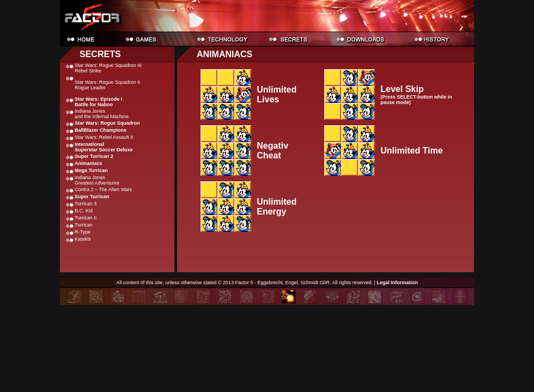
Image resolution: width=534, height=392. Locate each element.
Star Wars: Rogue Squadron (107, 123)
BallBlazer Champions (101, 130)
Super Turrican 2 (94, 156)
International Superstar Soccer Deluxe (104, 147)
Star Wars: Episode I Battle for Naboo (98, 102)
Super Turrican (92, 197)
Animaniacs (89, 163)
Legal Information (397, 283)
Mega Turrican (91, 170)
